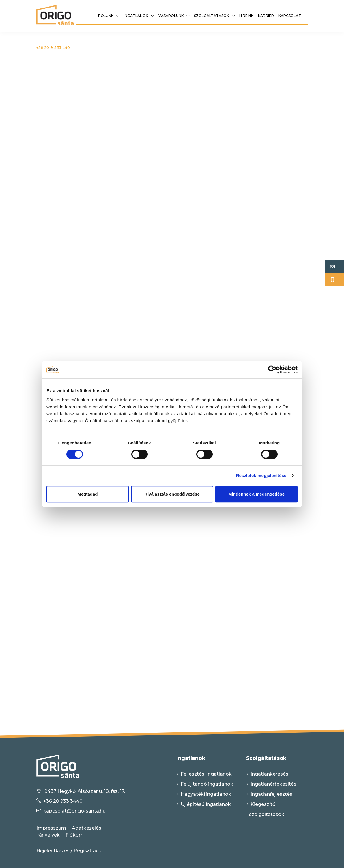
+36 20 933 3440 (63, 801)
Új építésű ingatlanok (206, 804)
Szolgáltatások (211, 16)
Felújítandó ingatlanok (207, 784)
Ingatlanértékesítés (273, 784)
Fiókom (75, 835)
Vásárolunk (171, 16)
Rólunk (106, 16)
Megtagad (87, 494)
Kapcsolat (290, 16)
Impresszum (51, 828)
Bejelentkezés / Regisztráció (70, 851)
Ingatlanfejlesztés (271, 794)
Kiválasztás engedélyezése (172, 494)
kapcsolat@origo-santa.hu (74, 811)
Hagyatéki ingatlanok (206, 794)
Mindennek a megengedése (256, 494)
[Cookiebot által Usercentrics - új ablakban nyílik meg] (272, 370)
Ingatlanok (136, 16)
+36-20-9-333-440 (53, 48)
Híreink (246, 16)
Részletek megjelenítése (261, 475)
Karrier (266, 16)
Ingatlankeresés (269, 774)
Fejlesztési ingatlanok (206, 774)
